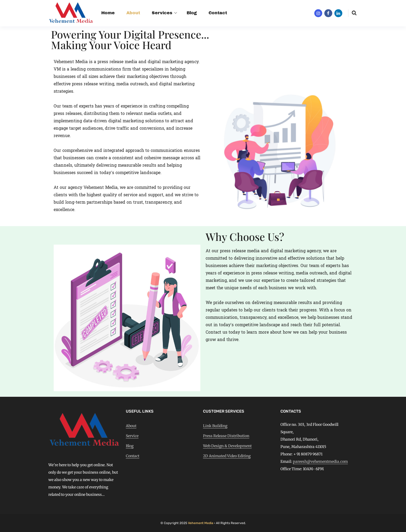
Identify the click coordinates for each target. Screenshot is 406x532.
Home (108, 13)
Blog (192, 13)
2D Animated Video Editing (227, 456)
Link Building (215, 426)
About (133, 13)
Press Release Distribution (226, 436)
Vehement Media (201, 523)
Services (162, 13)
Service (132, 436)
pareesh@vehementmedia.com (320, 461)
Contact (218, 13)
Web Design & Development (227, 446)
